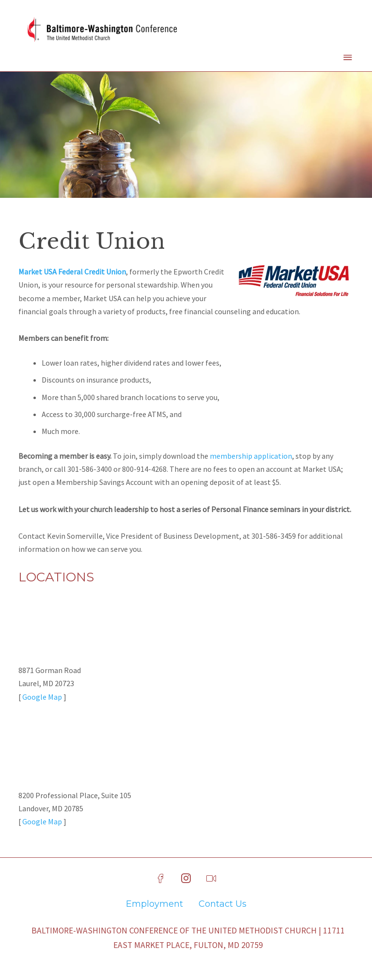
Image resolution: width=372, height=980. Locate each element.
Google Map (42, 697)
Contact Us (223, 904)
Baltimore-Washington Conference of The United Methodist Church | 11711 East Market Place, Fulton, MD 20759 (188, 938)
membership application (251, 456)
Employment (155, 904)
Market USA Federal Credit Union (72, 272)
